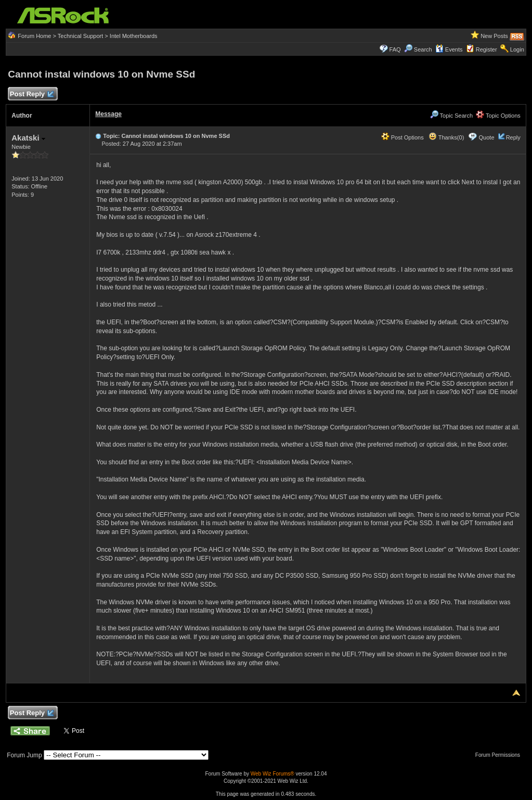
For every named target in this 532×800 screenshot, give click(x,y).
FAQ (395, 49)
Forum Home (34, 36)
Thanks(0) (446, 137)
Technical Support (80, 36)
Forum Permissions (500, 755)
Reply (513, 137)
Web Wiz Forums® (273, 774)
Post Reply (31, 94)
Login (517, 49)
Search (423, 49)
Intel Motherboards (134, 36)
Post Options (403, 137)
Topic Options (498, 116)
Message (108, 114)
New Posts (494, 36)
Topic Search (451, 116)
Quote (487, 137)
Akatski (28, 138)
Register (486, 49)
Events (449, 49)
